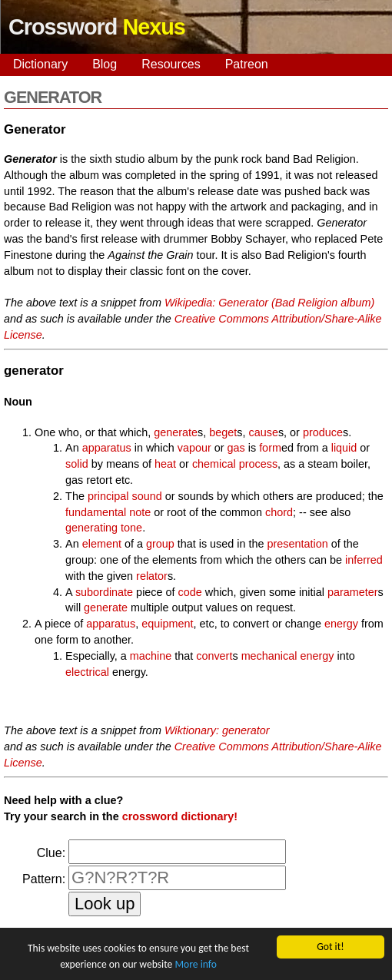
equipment (167, 624)
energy (341, 624)
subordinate (104, 592)
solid (77, 464)
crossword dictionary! (180, 816)
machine (151, 656)
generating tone (104, 528)
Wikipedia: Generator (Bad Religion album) (269, 303)
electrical (87, 672)
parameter (353, 592)
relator (152, 576)
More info (195, 964)
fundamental (96, 512)
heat (165, 464)
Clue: (51, 853)
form (270, 448)
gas (236, 448)
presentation (298, 544)
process (258, 464)
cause (264, 432)
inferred (364, 560)
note (140, 512)
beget (223, 432)
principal (108, 496)
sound (146, 496)
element (102, 544)
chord (279, 512)
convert (214, 656)
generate (176, 432)
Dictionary (40, 64)
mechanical (269, 656)
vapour (194, 448)
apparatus (107, 448)
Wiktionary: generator (217, 730)
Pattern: (44, 879)
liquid (344, 448)
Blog (105, 64)
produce (323, 432)
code (190, 592)
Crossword (97, 27)
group (160, 544)
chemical (214, 464)
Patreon (247, 64)
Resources (171, 64)
